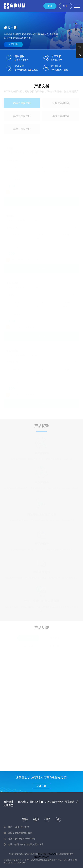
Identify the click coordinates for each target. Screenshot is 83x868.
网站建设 (69, 802)
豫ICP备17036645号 (47, 854)
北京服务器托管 (54, 802)
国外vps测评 (37, 802)
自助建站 (23, 802)
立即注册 (42, 786)
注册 (65, 6)
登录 (50, 6)
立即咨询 (13, 44)
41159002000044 (41, 857)
